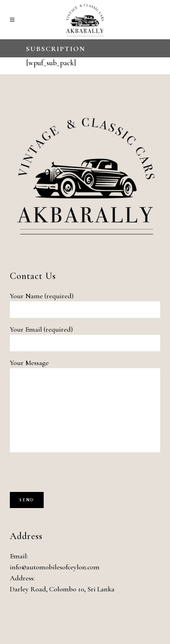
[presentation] (70, 477)
